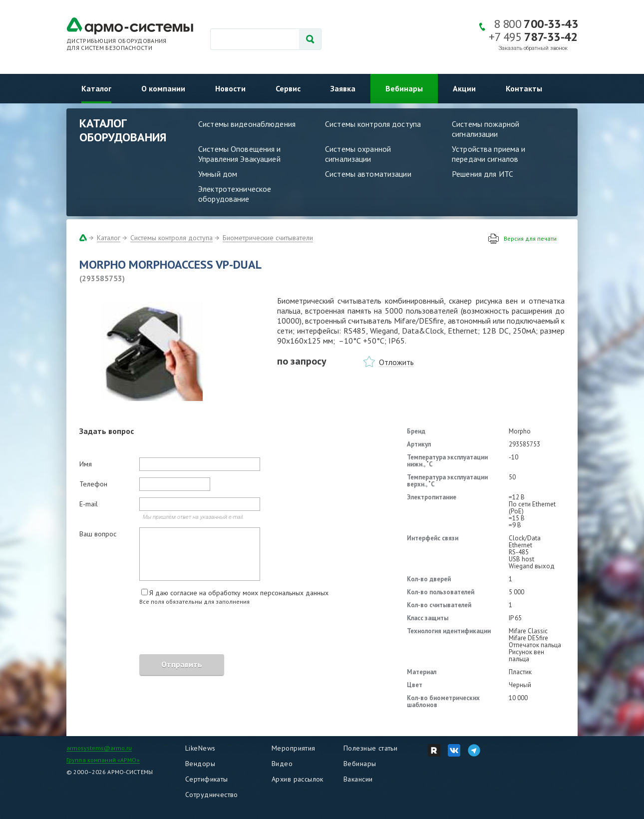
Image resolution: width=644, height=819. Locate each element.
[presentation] (155, 631)
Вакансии (358, 779)
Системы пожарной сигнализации (485, 129)
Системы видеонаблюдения (247, 124)
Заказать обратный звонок (533, 48)
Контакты (524, 88)
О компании (163, 88)
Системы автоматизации (368, 174)
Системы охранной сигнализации (358, 154)
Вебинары (404, 88)
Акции (464, 88)
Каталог (96, 88)
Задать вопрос (107, 431)
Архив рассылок (298, 779)
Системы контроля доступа (373, 124)
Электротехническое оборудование (235, 194)
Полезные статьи (370, 748)
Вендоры (200, 764)
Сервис (288, 88)
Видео (282, 764)
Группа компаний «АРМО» (103, 760)
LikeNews (200, 748)
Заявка (343, 88)
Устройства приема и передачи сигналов (488, 154)
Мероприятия (294, 748)
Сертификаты (207, 779)
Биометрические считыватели (268, 238)
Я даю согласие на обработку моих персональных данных (239, 593)
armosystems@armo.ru (99, 748)
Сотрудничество (212, 795)
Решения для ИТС (483, 174)
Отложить (396, 362)
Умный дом (218, 174)
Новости (230, 88)
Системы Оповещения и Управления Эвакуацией (240, 154)
